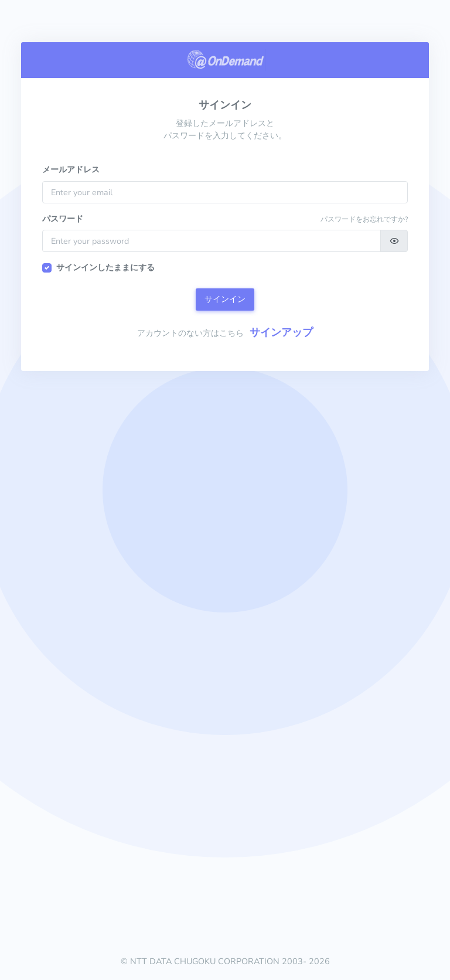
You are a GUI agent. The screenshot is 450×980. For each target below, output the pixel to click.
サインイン (225, 299)
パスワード (63, 219)
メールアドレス (71, 169)
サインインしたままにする (105, 267)
